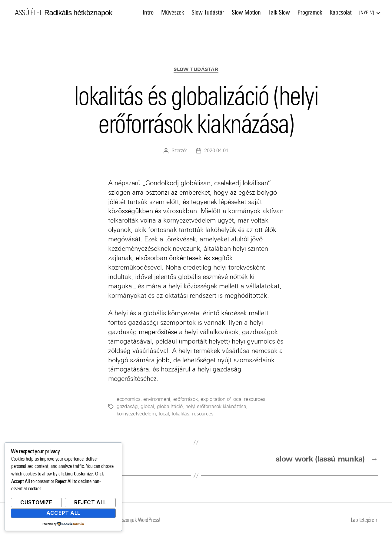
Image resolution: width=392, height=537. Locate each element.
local (164, 414)
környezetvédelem (136, 414)
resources (203, 414)
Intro (148, 12)
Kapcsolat (341, 12)
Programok (310, 12)
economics (129, 399)
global (147, 406)
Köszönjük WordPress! (139, 520)
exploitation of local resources (233, 399)
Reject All (90, 502)
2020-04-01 (216, 151)
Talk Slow (279, 12)
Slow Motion (246, 12)
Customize (36, 502)
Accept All (63, 513)
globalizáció (170, 406)
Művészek (173, 12)
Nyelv (367, 13)
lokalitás (181, 414)
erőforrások (186, 399)
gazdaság (127, 406)
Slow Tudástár (208, 12)
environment (157, 399)
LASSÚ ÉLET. (27, 13)
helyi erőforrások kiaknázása (216, 406)
